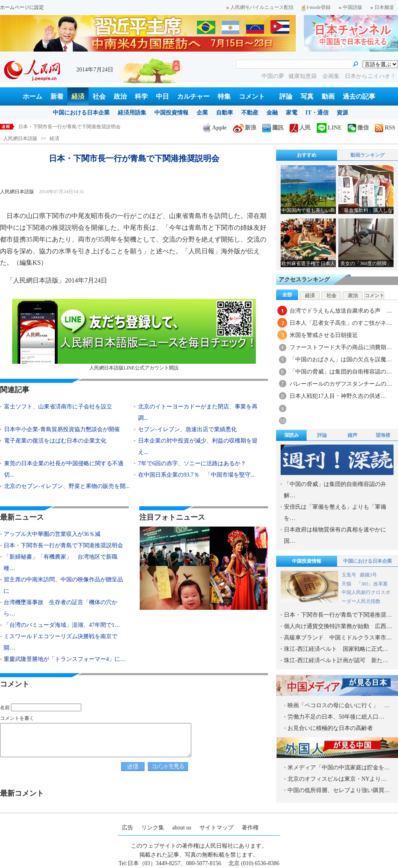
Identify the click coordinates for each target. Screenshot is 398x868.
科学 (141, 96)
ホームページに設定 (22, 7)
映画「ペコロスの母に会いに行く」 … (339, 705)
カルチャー (193, 96)
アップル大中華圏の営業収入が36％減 (52, 534)
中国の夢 (273, 76)
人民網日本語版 (20, 138)
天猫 (347, 584)
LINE (329, 128)
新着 (57, 96)
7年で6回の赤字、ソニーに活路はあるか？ (192, 463)
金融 (272, 113)
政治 (120, 96)
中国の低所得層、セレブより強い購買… (339, 790)
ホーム (32, 96)
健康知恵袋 (303, 76)
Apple (215, 128)
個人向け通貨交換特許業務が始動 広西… (338, 626)
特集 (224, 96)
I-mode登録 (316, 7)
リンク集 (153, 828)
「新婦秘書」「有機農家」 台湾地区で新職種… (61, 562)
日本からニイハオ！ (370, 76)
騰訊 (273, 128)
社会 (99, 96)
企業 (202, 113)
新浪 (244, 128)
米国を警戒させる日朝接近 (324, 335)
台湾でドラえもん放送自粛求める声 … (341, 311)
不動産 (250, 113)
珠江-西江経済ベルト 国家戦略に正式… (336, 649)
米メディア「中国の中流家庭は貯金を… (339, 768)
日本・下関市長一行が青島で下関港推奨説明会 (69, 127)
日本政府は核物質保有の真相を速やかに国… (335, 535)
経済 (78, 96)
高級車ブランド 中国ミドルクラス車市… (338, 638)
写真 (307, 96)
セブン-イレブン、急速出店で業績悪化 (187, 429)
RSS (385, 128)
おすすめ (307, 155)
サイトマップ (216, 828)
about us (182, 828)
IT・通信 (317, 113)
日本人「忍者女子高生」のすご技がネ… (341, 323)
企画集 (332, 76)
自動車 (225, 113)
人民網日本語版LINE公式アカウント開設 (134, 335)
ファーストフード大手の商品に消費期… (341, 347)
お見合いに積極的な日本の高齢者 (330, 728)
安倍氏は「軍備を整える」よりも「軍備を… (335, 513)
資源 (342, 113)
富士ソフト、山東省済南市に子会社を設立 (58, 407)
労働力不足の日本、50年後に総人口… (336, 717)
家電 (292, 113)
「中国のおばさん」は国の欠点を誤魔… (341, 360)
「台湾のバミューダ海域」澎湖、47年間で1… (62, 625)
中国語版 (350, 7)
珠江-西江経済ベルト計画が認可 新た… (336, 660)
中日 (162, 96)
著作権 (250, 828)
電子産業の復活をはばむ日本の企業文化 (55, 441)
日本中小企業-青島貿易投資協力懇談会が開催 (62, 429)
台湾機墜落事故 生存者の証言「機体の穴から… (61, 608)
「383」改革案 (372, 584)
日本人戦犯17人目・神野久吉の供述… (338, 396)
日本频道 (382, 7)
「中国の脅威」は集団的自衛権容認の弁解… (335, 490)
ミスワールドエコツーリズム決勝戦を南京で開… (61, 642)
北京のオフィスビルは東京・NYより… (337, 779)
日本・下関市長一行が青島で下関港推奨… (338, 615)
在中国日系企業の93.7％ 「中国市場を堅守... (196, 475)
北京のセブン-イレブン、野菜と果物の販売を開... (67, 486)
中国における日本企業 (81, 113)
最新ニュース (22, 517)
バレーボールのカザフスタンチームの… (341, 384)
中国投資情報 (171, 113)
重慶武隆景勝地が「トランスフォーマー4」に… (65, 659)
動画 (328, 96)
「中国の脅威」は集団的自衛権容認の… (341, 372)
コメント (252, 96)
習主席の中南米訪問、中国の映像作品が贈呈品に (63, 585)
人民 (300, 128)
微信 (358, 128)
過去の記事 (359, 96)
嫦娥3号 (368, 575)
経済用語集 (132, 113)
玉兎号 (349, 575)
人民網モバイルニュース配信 (260, 7)
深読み (292, 435)
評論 (286, 96)
